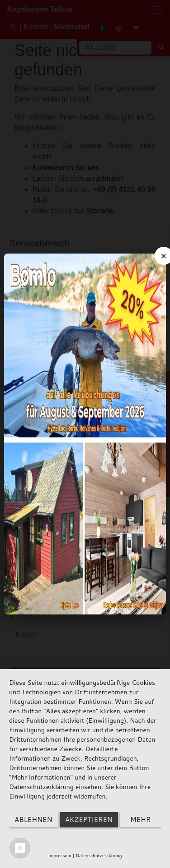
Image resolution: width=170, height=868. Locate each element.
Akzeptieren (89, 820)
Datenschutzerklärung (99, 855)
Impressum (59, 855)
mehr (140, 820)
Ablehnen (33, 820)
